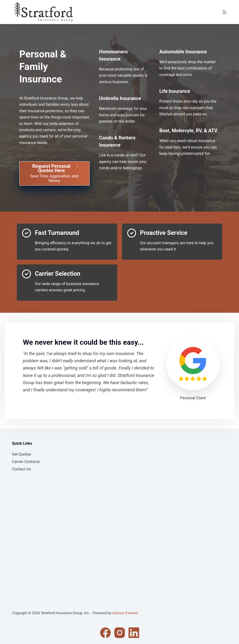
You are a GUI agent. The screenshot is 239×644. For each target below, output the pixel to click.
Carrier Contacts (26, 462)
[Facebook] (105, 633)
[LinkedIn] (134, 633)
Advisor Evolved (125, 613)
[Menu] (225, 12)
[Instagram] (120, 633)
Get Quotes (22, 454)
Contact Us (22, 469)
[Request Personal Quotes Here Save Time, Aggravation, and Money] (54, 173)
